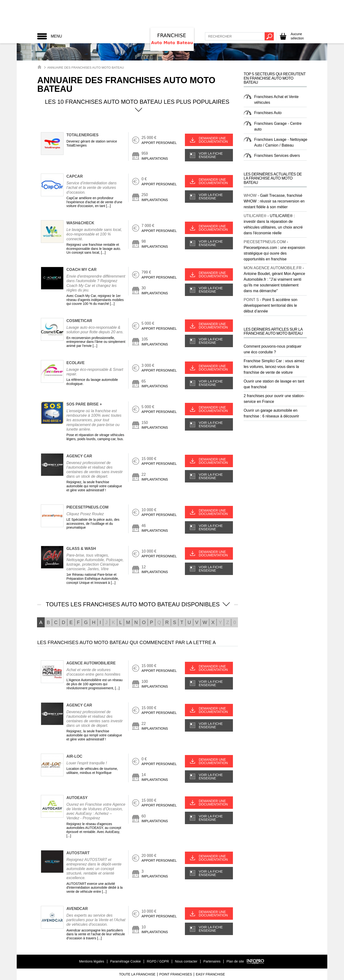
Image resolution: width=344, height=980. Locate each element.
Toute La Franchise (137, 974)
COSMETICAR (79, 321)
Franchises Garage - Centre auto (278, 126)
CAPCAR (75, 176)
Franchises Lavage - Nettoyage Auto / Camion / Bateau (281, 142)
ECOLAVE (75, 363)
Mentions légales (92, 961)
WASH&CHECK (80, 223)
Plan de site (235, 961)
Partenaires (212, 961)
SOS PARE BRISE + (84, 404)
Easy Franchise (210, 974)
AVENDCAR (77, 909)
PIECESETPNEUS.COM (87, 507)
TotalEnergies (83, 135)
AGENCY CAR (79, 456)
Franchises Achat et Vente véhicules (276, 100)
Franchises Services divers (277, 156)
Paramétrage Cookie (125, 961)
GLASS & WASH (81, 549)
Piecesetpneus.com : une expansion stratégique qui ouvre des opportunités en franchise (274, 253)
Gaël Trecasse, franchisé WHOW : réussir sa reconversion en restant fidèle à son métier (274, 201)
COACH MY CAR (81, 270)
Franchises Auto (268, 113)
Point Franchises (176, 974)
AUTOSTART (78, 853)
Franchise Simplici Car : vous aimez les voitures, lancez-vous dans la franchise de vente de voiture (274, 367)
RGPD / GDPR (158, 961)
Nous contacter (186, 961)
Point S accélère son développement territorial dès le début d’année (271, 305)
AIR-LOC (74, 756)
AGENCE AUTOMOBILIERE (91, 663)
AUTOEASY (77, 798)
